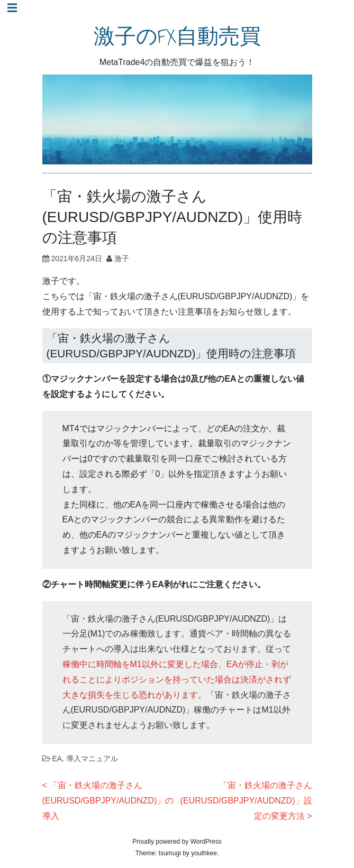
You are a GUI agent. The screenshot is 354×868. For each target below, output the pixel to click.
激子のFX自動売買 (177, 37)
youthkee (204, 853)
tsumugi (170, 853)
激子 (122, 258)
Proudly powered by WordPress (177, 842)
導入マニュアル (92, 759)
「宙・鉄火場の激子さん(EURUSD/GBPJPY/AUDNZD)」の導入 (108, 801)
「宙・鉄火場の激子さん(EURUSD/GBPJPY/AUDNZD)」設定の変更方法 (246, 801)
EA (57, 759)
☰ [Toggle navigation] (12, 8)
